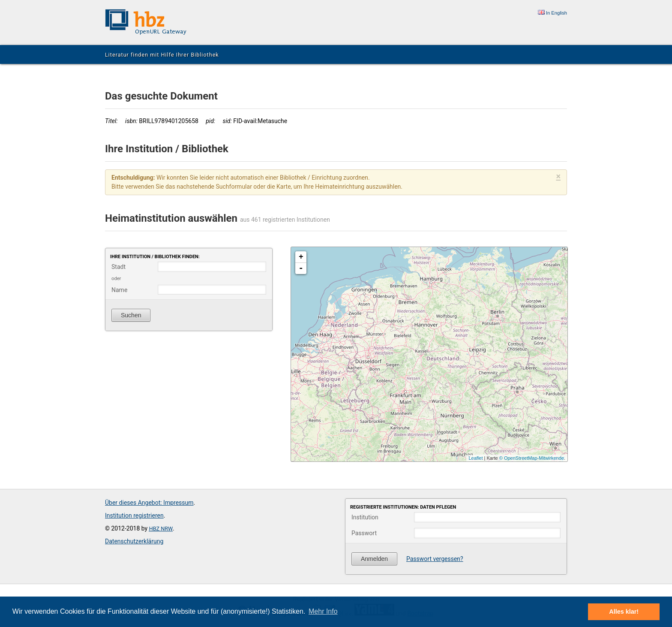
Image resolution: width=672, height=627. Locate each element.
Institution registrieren (134, 515)
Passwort (364, 533)
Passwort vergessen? (435, 559)
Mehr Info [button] (323, 611)
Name (119, 290)
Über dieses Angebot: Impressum (149, 503)
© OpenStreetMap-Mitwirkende (532, 458)
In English (552, 13)
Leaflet (475, 458)
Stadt (118, 267)
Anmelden (374, 559)
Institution (365, 517)
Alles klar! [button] (624, 612)
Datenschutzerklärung (134, 541)
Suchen (131, 315)
